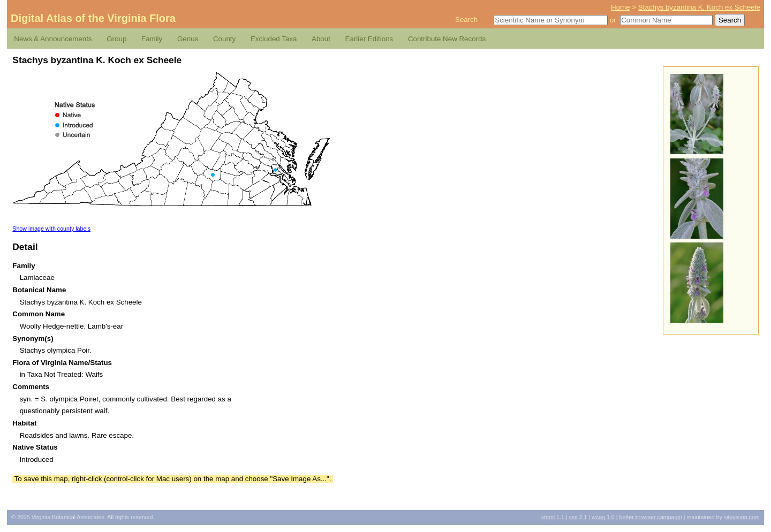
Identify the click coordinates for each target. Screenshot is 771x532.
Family (152, 39)
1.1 (553, 517)
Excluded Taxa (274, 39)
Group (116, 39)
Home (621, 7)
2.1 (578, 517)
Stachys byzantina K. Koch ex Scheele (699, 7)
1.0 (603, 517)
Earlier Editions (369, 39)
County (224, 39)
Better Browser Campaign (650, 517)
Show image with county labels (51, 229)
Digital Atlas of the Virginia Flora (93, 18)
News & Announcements (53, 39)
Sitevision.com (742, 517)
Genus (188, 39)
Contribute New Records (447, 39)
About (321, 39)
